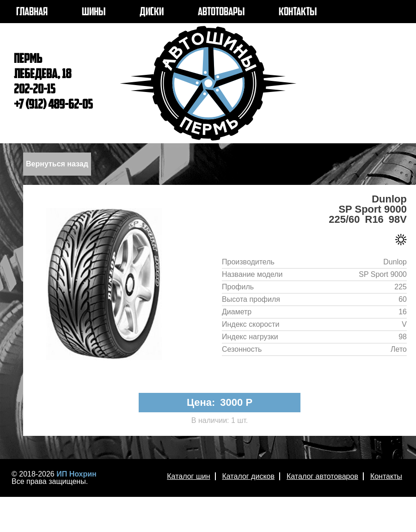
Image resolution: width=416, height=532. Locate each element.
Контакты (386, 476)
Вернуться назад (57, 164)
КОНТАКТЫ (298, 12)
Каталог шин (188, 476)
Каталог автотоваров (322, 476)
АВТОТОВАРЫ (221, 12)
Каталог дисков (248, 476)
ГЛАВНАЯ (32, 12)
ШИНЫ (94, 12)
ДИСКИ (152, 12)
